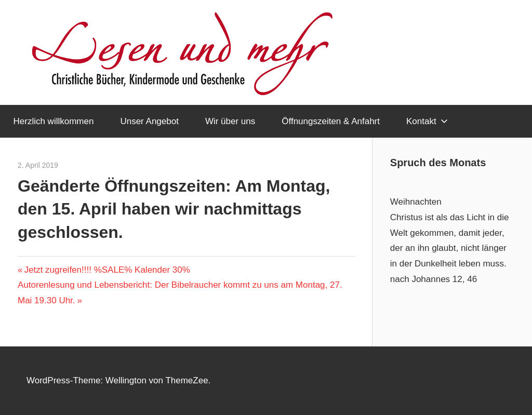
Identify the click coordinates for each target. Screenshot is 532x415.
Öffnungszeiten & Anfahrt (331, 121)
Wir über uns (230, 121)
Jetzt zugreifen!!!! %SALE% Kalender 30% (107, 270)
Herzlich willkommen (54, 121)
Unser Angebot (149, 121)
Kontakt (427, 121)
